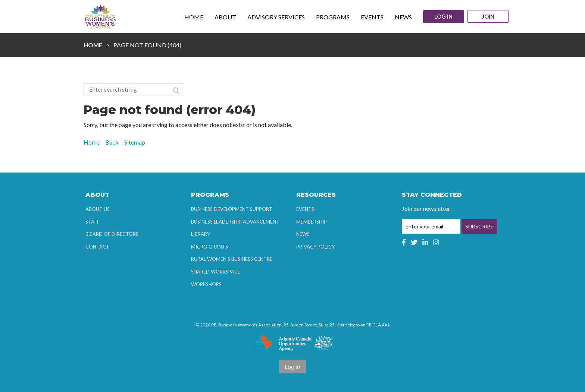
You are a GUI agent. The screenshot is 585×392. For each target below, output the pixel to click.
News (303, 234)
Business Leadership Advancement (235, 222)
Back (112, 142)
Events (305, 209)
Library (201, 234)
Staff (93, 222)
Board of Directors (112, 234)
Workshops (206, 284)
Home (93, 45)
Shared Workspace (216, 272)
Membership (312, 222)
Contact (97, 247)
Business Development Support (232, 209)
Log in (443, 16)
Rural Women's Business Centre (232, 259)
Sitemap (135, 142)
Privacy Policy (315, 247)
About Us (98, 209)
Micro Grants (209, 247)
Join (489, 17)
